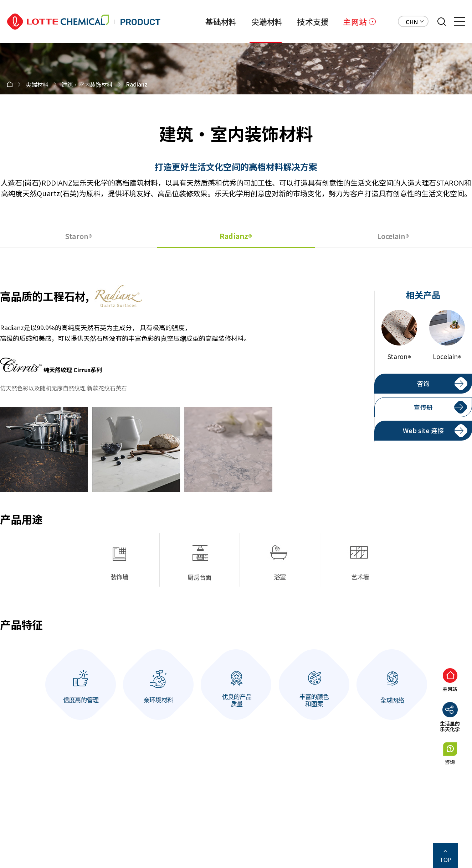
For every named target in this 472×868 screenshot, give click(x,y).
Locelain (393, 236)
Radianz (236, 236)
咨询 (423, 383)
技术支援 (313, 21)
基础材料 (221, 21)
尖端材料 (267, 21)
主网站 (355, 21)
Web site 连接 (423, 430)
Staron (79, 236)
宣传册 (423, 407)
